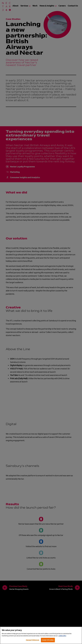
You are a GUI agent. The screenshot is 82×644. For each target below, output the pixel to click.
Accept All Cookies (48, 640)
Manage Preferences (33, 640)
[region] (41, 635)
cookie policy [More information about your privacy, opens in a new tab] (62, 636)
